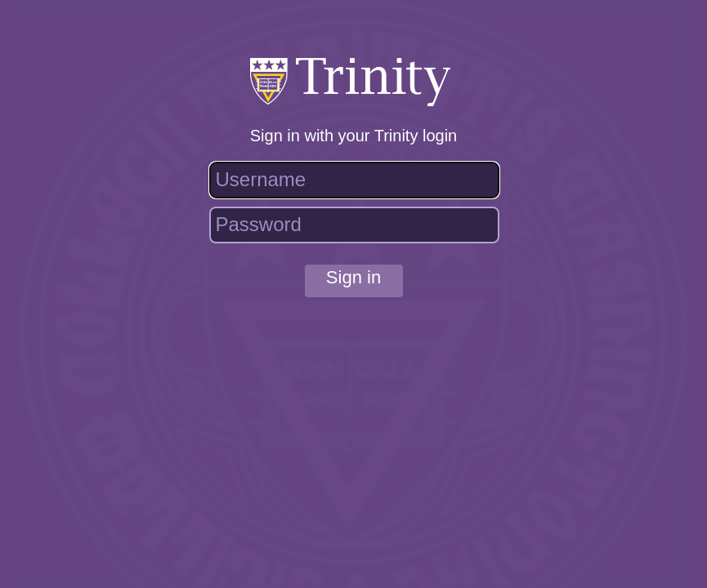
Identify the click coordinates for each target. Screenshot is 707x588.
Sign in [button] (353, 277)
